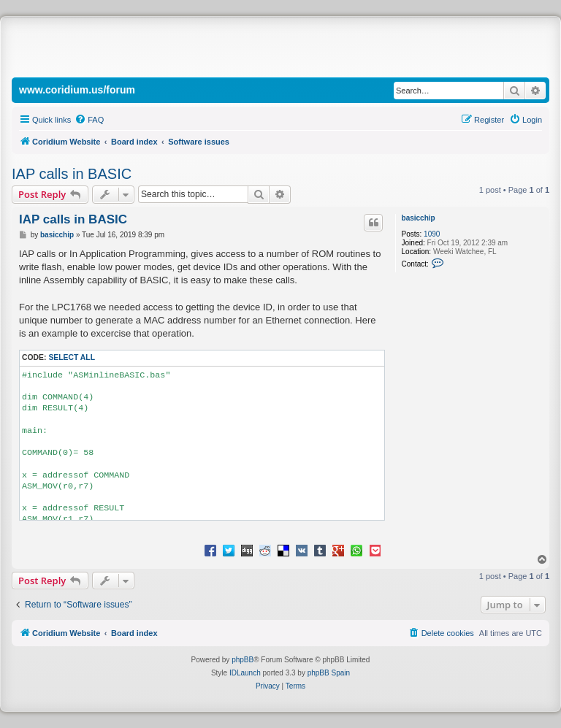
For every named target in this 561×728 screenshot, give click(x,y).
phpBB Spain (329, 673)
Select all (72, 357)
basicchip (419, 218)
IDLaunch (245, 673)
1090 (432, 234)
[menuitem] (89, 120)
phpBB (243, 660)
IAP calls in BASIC (72, 174)
